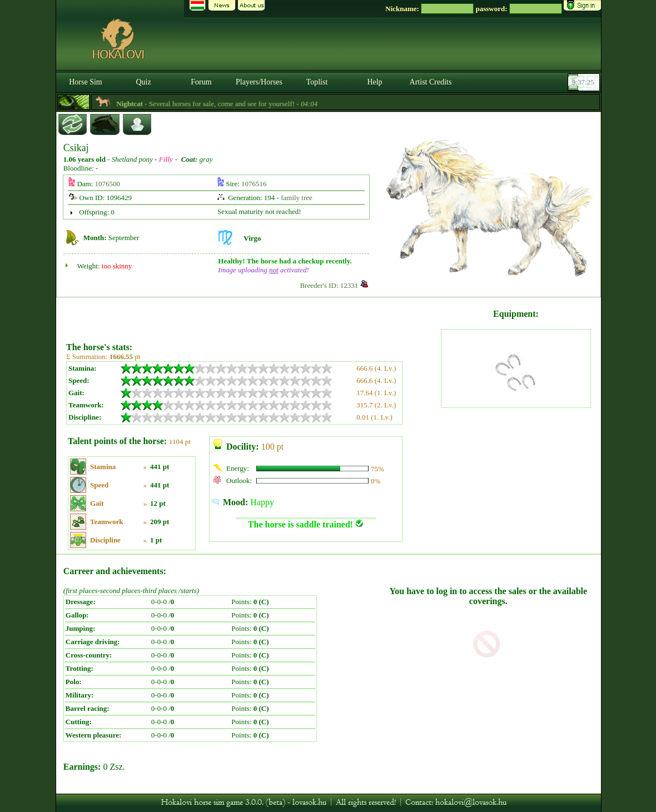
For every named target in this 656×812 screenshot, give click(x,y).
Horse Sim (86, 82)
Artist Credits (431, 82)
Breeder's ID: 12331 (329, 285)
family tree (297, 198)
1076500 (108, 184)
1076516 (254, 184)
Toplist (317, 82)
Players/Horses (259, 82)
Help (374, 82)
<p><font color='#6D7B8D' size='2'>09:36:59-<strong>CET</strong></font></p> (585, 82)
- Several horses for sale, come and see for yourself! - (230, 104)
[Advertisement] (252, 316)
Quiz (143, 82)
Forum (201, 82)
